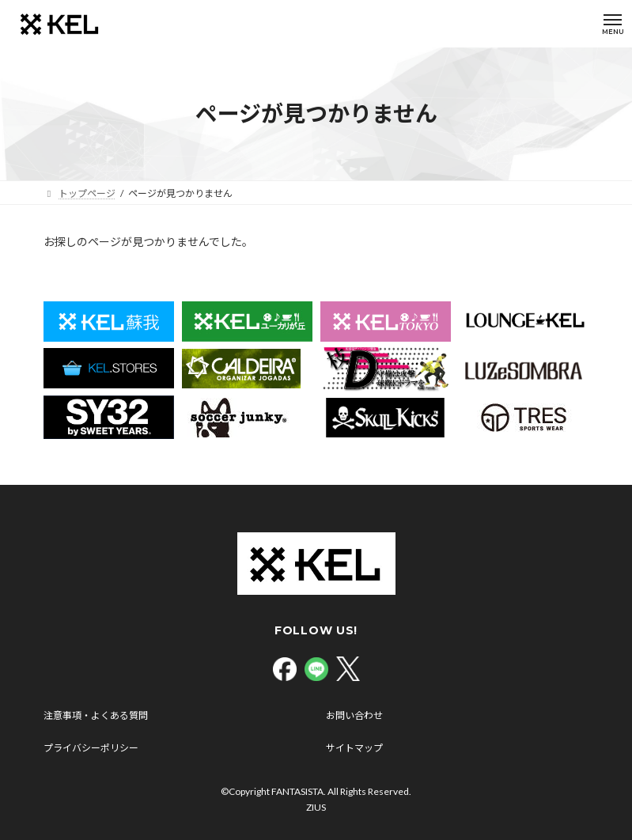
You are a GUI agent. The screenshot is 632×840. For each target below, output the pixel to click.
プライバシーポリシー (91, 748)
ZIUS (316, 807)
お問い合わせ (354, 715)
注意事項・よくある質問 (96, 715)
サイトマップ (354, 748)
